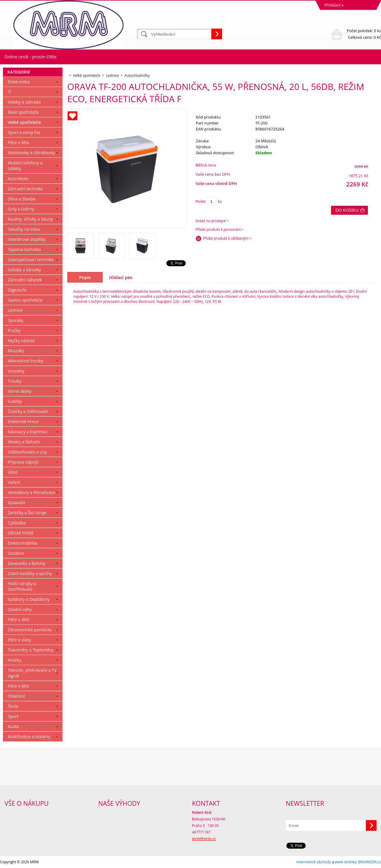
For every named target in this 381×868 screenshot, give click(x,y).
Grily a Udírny (21, 209)
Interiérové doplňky (27, 239)
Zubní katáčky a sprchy (30, 573)
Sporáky (16, 320)
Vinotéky (16, 371)
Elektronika (19, 82)
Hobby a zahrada (24, 102)
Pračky (14, 330)
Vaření (14, 482)
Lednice (15, 310)
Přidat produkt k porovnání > (220, 229)
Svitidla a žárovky (24, 270)
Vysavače (17, 502)
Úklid (13, 472)
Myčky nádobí (21, 341)
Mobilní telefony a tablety (25, 166)
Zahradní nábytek (25, 280)
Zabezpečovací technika (31, 260)
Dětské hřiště (21, 533)
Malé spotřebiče (23, 112)
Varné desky (19, 391)
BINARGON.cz (370, 862)
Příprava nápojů (23, 462)
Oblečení (16, 696)
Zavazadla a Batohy (26, 563)
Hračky (14, 660)
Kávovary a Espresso (28, 432)
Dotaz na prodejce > (212, 221)
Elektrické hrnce (23, 421)
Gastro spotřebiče (25, 300)
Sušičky (15, 401)
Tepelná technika (24, 249)
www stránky (346, 862)
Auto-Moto (18, 179)
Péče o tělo (18, 142)
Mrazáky (16, 351)
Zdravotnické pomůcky (30, 630)
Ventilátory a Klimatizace (32, 492)
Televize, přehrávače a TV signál (32, 673)
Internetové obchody (313, 862)
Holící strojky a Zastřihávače (22, 586)
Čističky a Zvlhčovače (28, 411)
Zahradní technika (25, 189)
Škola (13, 706)
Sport (13, 716)
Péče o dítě (18, 620)
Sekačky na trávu (24, 229)
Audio (13, 726)
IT (10, 92)
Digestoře (17, 290)
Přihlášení (333, 5)
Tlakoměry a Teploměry (31, 650)
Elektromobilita (22, 543)
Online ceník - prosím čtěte (30, 57)
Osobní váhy (20, 609)
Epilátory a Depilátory (29, 599)
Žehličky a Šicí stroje (27, 513)
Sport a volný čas (24, 132)
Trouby (15, 381)
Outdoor (16, 553)
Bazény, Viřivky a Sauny (30, 219)
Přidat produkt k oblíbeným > (227, 238)
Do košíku (347, 210)
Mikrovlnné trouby (26, 361)
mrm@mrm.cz (204, 839)
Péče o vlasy (19, 640)
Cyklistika (17, 523)
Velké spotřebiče (24, 122)
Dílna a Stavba (21, 199)
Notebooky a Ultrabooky (31, 153)
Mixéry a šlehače (24, 442)
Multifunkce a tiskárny (29, 737)
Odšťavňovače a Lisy (27, 452)
